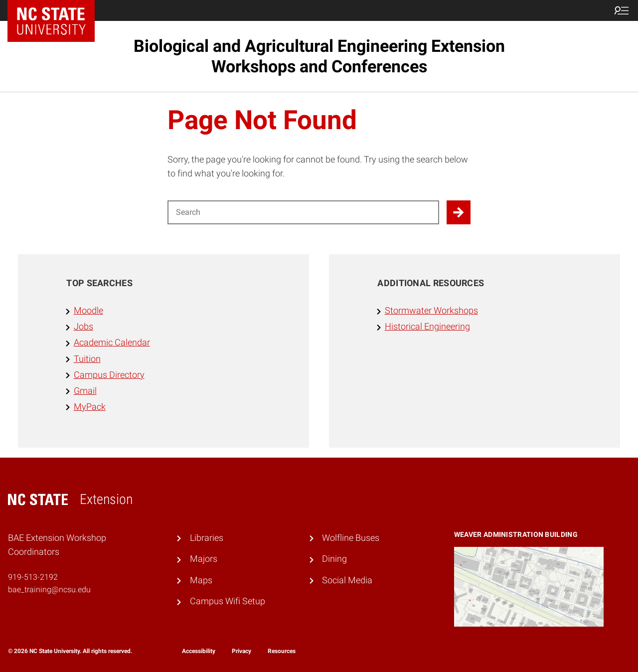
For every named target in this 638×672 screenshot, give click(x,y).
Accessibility (199, 651)
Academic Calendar (112, 342)
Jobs (83, 327)
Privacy (241, 651)
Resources (282, 651)
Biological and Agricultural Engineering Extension (319, 56)
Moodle (88, 311)
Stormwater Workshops (431, 311)
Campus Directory (109, 375)
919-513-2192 (33, 577)
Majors (204, 559)
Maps (201, 580)
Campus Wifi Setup (228, 601)
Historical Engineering (427, 327)
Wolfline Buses (351, 538)
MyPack (90, 407)
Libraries (207, 538)
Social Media (347, 580)
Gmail (85, 391)
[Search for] (303, 212)
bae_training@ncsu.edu (49, 589)
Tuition (87, 359)
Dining (334, 559)
